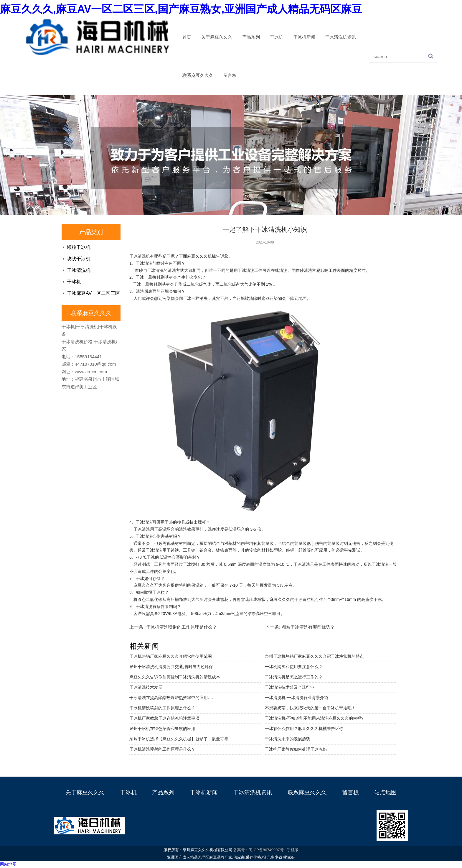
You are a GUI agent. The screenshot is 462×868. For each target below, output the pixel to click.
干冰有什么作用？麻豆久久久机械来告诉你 (304, 729)
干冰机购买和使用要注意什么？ (294, 667)
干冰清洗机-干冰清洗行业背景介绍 (297, 698)
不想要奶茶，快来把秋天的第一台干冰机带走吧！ (310, 708)
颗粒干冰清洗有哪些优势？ (308, 627)
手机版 (293, 850)
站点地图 (385, 792)
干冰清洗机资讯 (340, 37)
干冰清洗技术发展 (146, 687)
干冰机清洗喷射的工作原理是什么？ (162, 749)
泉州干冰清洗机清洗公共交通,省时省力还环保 (171, 667)
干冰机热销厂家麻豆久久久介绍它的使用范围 (171, 656)
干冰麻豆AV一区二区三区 (93, 293)
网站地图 (8, 864)
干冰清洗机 (79, 270)
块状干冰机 (79, 259)
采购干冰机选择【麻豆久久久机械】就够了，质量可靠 (179, 739)
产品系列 (251, 37)
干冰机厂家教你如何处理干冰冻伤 (296, 749)
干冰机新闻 (304, 37)
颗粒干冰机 (79, 247)
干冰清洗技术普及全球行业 (290, 687)
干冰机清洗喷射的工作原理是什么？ (181, 627)
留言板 (230, 75)
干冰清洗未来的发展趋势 (288, 739)
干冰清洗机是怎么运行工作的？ (294, 677)
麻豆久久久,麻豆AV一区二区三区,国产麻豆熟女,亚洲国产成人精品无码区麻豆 (181, 9)
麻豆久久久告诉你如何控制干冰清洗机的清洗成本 (175, 677)
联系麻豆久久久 (198, 75)
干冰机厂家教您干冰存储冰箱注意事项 (164, 718)
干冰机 (277, 37)
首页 (187, 37)
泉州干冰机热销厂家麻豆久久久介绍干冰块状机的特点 (314, 656)
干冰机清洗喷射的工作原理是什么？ (162, 708)
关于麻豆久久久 (217, 37)
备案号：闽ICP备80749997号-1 (260, 850)
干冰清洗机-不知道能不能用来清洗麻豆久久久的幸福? (314, 718)
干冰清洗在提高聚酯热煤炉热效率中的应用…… (173, 698)
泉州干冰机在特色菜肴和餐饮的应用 (162, 729)
